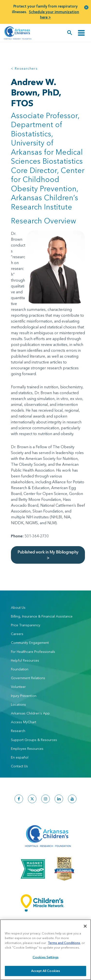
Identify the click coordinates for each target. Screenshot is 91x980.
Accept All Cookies (45, 971)
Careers (17, 634)
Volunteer (18, 687)
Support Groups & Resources (34, 740)
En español (20, 757)
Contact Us (19, 766)
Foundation (20, 669)
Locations (18, 704)
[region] (45, 950)
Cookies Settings (45, 957)
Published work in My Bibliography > (48, 555)
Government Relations (28, 678)
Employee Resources (27, 749)
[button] (86, 7)
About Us (18, 608)
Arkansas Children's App (30, 713)
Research (18, 731)
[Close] (85, 926)
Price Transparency (26, 625)
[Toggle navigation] (81, 33)
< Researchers (24, 68)
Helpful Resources (25, 660)
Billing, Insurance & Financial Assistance (42, 616)
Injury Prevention (24, 696)
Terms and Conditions (64, 943)
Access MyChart (24, 722)
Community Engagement (30, 643)
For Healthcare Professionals (33, 652)
